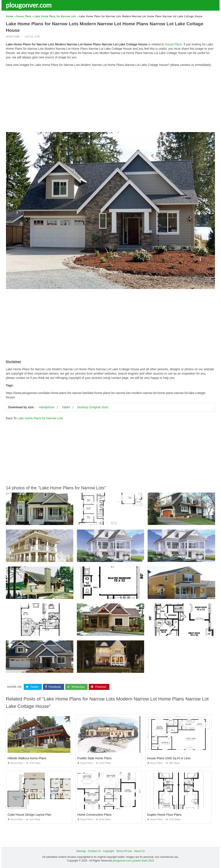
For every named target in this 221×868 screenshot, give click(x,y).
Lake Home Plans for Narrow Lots (40, 418)
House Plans (13, 37)
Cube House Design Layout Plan (29, 815)
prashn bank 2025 (144, 861)
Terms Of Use (124, 851)
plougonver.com (29, 5)
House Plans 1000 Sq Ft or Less (169, 758)
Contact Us (94, 851)
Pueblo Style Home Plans (94, 758)
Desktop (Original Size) (93, 407)
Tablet (66, 407)
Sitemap (81, 851)
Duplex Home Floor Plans (164, 815)
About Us (139, 851)
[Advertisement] (110, 101)
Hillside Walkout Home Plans (27, 758)
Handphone (47, 407)
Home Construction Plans (94, 815)
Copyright (108, 851)
